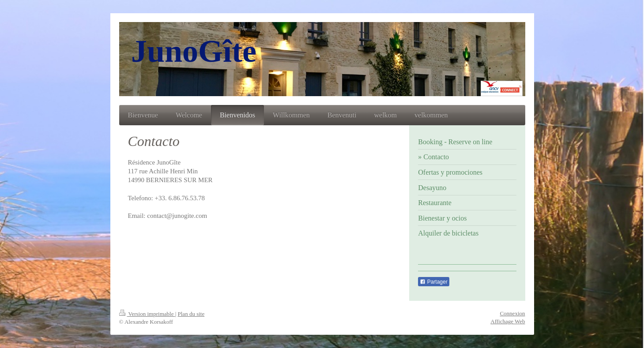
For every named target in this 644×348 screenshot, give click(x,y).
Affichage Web (508, 321)
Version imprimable (147, 314)
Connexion (512, 313)
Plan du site (191, 314)
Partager (433, 282)
